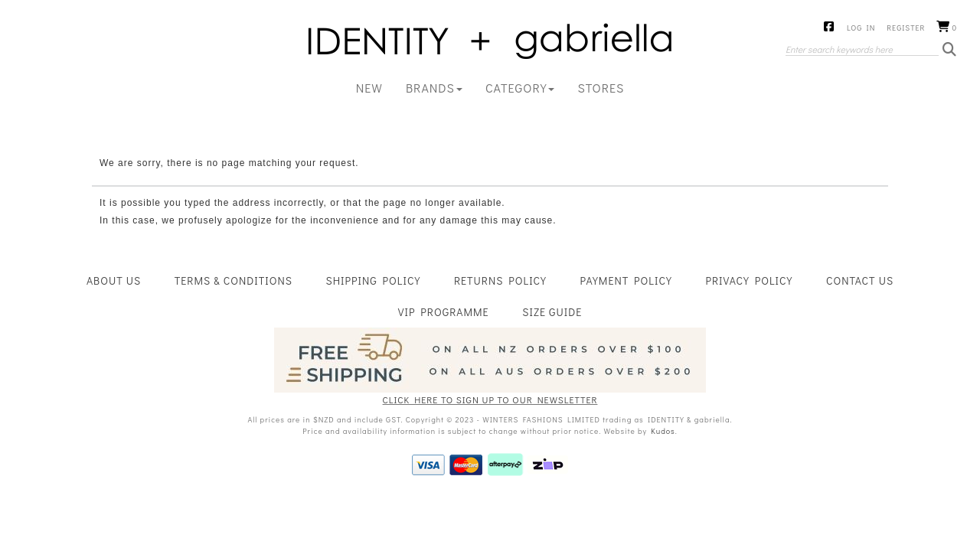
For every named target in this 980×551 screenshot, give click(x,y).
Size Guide (552, 312)
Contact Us (860, 280)
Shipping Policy (374, 280)
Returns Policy (500, 280)
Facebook (829, 28)
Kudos (663, 431)
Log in (861, 28)
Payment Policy (626, 280)
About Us (114, 280)
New (369, 88)
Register (906, 28)
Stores (601, 88)
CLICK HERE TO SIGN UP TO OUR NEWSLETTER (490, 399)
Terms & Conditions (234, 280)
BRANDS (434, 88)
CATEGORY (520, 88)
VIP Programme (444, 312)
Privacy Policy (749, 280)
